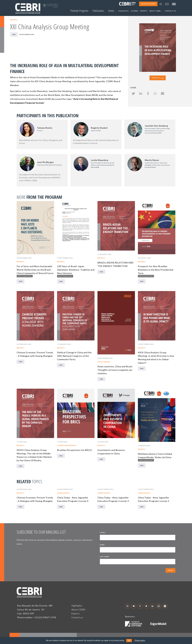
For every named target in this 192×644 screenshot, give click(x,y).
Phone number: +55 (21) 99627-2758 (37, 617)
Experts (76, 613)
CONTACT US (170, 11)
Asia (14, 34)
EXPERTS (144, 11)
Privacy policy (140, 640)
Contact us (77, 617)
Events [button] (112, 11)
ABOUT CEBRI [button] (156, 11)
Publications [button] (99, 11)
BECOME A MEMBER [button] (148, 4)
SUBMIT (170, 570)
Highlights (77, 606)
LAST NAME (104, 557)
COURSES (135, 11)
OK (129, 640)
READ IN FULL (158, 78)
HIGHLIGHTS (124, 11)
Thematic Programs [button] (80, 11)
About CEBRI (78, 610)
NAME (103, 545)
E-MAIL (103, 533)
